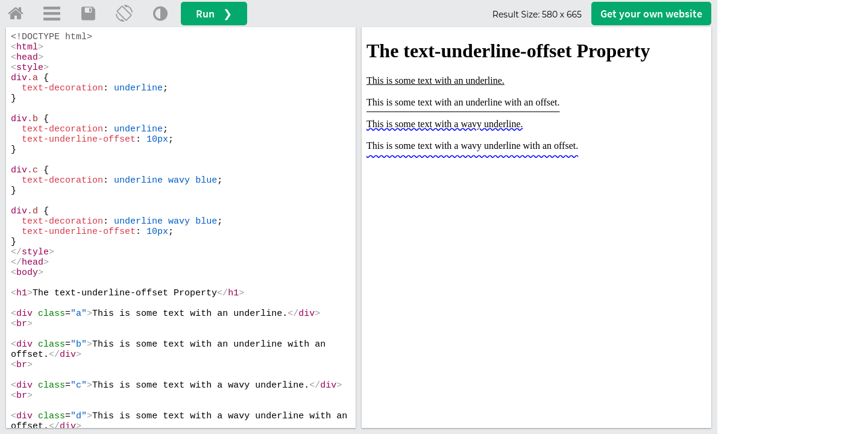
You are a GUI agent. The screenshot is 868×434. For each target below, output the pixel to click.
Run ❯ (214, 14)
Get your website (651, 14)
